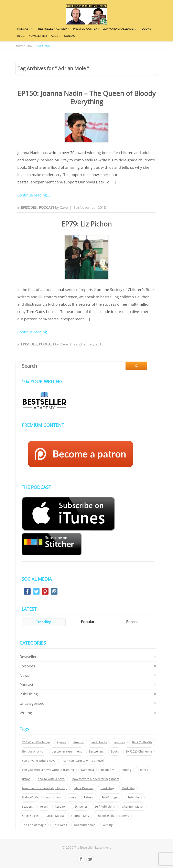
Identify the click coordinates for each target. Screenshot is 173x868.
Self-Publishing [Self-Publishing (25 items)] (105, 807)
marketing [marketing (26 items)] (108, 788)
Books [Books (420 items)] (115, 751)
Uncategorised (32, 703)
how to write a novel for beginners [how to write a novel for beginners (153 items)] (96, 779)
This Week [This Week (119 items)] (60, 825)
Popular (88, 622)
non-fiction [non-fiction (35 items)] (53, 797)
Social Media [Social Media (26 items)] (55, 816)
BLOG (21, 36)
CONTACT (70, 36)
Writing (26, 713)
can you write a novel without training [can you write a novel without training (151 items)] (48, 770)
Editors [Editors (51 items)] (143, 770)
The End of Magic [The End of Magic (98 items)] (34, 825)
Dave (64, 207)
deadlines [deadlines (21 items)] (108, 770)
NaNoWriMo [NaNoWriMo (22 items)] (31, 797)
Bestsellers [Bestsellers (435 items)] (96, 751)
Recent (132, 622)
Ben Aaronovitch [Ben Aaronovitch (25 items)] (33, 751)
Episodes (29, 207)
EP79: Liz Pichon (86, 224)
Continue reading (32, 195)
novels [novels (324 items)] (72, 797)
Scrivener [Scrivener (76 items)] (81, 807)
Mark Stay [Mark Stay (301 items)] (128, 788)
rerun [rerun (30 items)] (44, 807)
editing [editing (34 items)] (126, 770)
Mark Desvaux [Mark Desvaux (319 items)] (84, 788)
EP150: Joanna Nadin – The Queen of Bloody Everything (87, 98)
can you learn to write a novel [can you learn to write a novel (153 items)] (84, 761)
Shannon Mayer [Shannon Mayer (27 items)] (133, 807)
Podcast (47, 207)
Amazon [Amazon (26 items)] (79, 742)
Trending (44, 622)
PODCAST (24, 29)
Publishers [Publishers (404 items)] (135, 797)
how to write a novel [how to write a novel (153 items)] (51, 779)
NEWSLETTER (38, 36)
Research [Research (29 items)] (61, 807)
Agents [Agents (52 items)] (62, 742)
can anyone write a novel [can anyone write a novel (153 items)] (39, 761)
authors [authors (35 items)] (120, 742)
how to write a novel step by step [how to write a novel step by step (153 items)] (45, 788)
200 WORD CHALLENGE (118, 29)
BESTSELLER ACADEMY (54, 29)
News (24, 675)
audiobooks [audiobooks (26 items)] (99, 742)
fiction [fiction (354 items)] (26, 779)
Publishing (29, 694)
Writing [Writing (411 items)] (108, 825)
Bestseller (28, 657)
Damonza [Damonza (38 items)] (88, 770)
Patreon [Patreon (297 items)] (89, 797)
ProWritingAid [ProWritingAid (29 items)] (111, 797)
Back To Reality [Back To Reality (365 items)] (142, 742)
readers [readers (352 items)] (28, 807)
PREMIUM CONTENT (86, 29)
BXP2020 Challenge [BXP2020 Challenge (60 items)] (139, 751)
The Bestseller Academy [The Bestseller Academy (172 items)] (113, 816)
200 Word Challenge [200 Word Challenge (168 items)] (36, 742)
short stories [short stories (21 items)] (31, 816)
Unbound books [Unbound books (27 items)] (85, 825)
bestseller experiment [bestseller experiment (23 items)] (67, 751)
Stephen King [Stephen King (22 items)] (80, 816)
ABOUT (56, 36)
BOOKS (146, 29)
